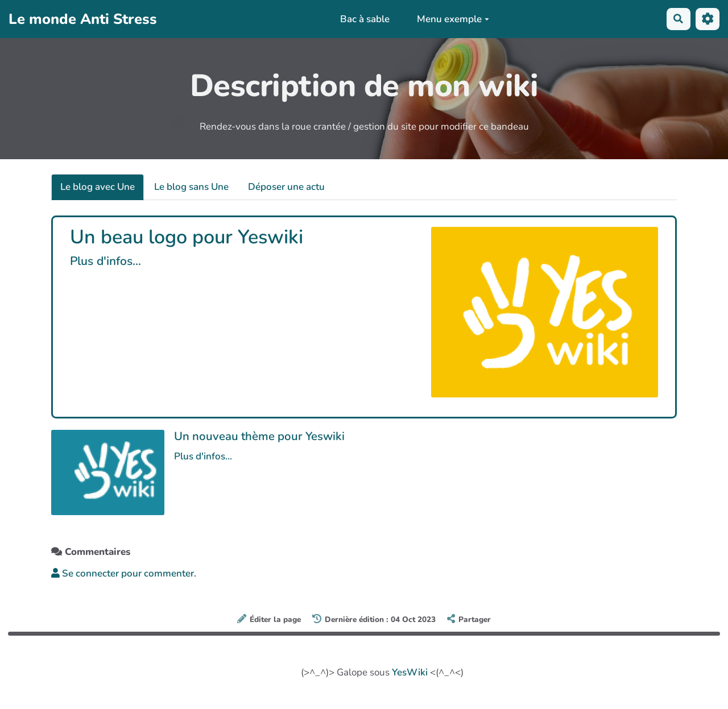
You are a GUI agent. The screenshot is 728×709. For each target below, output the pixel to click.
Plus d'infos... (106, 261)
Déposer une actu (286, 187)
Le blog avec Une (98, 187)
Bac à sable (365, 19)
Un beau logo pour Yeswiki (187, 237)
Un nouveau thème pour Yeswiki (259, 436)
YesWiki (410, 672)
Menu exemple (452, 19)
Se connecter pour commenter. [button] (124, 573)
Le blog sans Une (191, 187)
